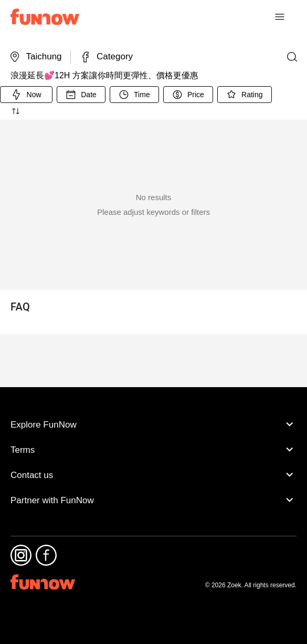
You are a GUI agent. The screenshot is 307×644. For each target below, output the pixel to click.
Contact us (153, 491)
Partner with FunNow (153, 516)
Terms (153, 466)
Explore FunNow (153, 441)
